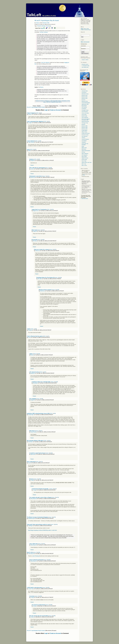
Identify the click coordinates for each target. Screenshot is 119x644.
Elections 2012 (85, 97)
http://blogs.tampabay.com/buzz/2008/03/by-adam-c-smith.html (43, 530)
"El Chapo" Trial (85, 123)
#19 (54, 517)
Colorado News (85, 91)
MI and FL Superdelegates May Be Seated (36, 107)
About (85, 29)
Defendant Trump (85, 94)
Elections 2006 (85, 126)
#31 (55, 249)
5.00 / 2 (38, 113)
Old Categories (85, 155)
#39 (51, 605)
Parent (32, 165)
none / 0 (44, 176)
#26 (39, 552)
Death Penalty (84, 116)
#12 (45, 372)
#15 (43, 230)
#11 (41, 431)
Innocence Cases (85, 135)
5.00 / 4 (32, 149)
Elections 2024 (85, 98)
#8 (55, 413)
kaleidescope (31, 518)
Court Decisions (85, 112)
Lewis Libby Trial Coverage (85, 144)
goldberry (33, 373)
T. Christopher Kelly (85, 66)
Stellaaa (30, 330)
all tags (49, 26)
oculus (32, 169)
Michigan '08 (45, 26)
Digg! (42, 28)
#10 (39, 354)
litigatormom (36, 211)
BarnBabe (35, 383)
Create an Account (55, 110)
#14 (49, 441)
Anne (29, 337)
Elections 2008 (46, 23)
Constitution (84, 109)
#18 (51, 453)
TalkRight (30, 526)
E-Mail (82, 30)
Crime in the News (85, 113)
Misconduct (84, 149)
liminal (32, 355)
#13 (48, 176)
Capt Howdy (31, 142)
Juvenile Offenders (85, 139)
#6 (36, 329)
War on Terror (84, 165)
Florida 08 (39, 26)
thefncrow (33, 177)
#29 (49, 560)
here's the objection (45, 63)
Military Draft (84, 148)
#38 (54, 616)
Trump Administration (86, 103)
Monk (84, 175)
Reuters (42, 87)
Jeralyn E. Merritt (85, 60)
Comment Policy (87, 30)
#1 (41, 113)
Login (46, 110)
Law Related (84, 141)
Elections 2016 (85, 95)
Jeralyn (37, 23)
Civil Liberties (84, 107)
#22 (58, 497)
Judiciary (83, 138)
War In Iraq (84, 164)
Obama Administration (86, 151)
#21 (55, 489)
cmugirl (30, 123)
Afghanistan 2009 (85, 104)
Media (83, 146)
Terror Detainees (85, 117)
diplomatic (33, 454)
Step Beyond (34, 499)
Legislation (84, 142)
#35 (58, 290)
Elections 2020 (85, 129)
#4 (35, 149)
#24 (56, 524)
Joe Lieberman (85, 136)
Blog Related (84, 106)
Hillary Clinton (84, 132)
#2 (49, 121)
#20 (40, 479)
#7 (48, 336)
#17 (42, 462)
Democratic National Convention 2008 (86, 120)
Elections (83, 124)
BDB (29, 151)
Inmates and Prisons (86, 133)
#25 (57, 382)
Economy (84, 100)
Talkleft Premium (85, 158)
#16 (52, 209)
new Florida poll (36, 556)
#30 (48, 588)
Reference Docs (85, 101)
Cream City (31, 589)
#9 (42, 399)
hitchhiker (30, 442)
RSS (88, 29)
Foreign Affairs (85, 130)
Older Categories (85, 154)
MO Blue (35, 241)
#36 (41, 596)
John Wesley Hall (85, 67)
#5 (39, 159)
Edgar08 (33, 160)
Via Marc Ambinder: (44, 32)
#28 (43, 240)
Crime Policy (84, 115)
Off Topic (83, 152)
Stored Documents (85, 122)
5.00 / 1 (37, 141)
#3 (40, 141)
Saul (29, 463)
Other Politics (84, 157)
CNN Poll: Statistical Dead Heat (53, 102)
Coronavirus (84, 92)
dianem (30, 114)
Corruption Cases (85, 110)
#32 (51, 168)
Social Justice (84, 159)
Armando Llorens (85, 64)
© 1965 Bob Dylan (84, 199)
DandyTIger (31, 415)
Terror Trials (84, 161)
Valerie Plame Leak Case (87, 162)
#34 (60, 277)
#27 (44, 544)
